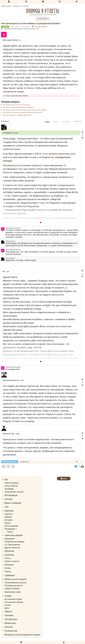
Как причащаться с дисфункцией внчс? (17, 115)
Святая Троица (11, 483)
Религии (9, 565)
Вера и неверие (13, 503)
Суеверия (10, 575)
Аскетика (9, 555)
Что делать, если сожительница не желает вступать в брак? (25, 110)
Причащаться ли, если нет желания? (16, 105)
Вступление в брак (13, 599)
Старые (47, 122)
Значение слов (12, 592)
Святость (9, 514)
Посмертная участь (14, 585)
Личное (9, 627)
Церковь (9, 511)
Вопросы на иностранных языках (22, 635)
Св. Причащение (41, 26)
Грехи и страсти (12, 561)
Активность (78, 121)
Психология (11, 631)
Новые (56, 122)
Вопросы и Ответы (42, 11)
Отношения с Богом (14, 492)
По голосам (66, 122)
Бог (6, 479)
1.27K (7, 272)
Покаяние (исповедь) (14, 542)
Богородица (11, 495)
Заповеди (9, 489)
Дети (7, 608)
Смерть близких (12, 588)
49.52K (16, 133)
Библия (8, 517)
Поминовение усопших (15, 582)
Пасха (10, 532)
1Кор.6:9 (56, 199)
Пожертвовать (42, 18)
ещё (64, 478)
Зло (7, 507)
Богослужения (11, 526)
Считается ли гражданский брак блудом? (18, 107)
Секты (8, 571)
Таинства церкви (14, 535)
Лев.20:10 (72, 192)
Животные (10, 623)
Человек (9, 615)
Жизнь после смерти (16, 579)
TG (77, 466)
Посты (8, 558)
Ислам (8, 568)
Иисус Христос (11, 486)
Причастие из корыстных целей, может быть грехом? (23, 112)
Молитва (9, 551)
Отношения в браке (14, 602)
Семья (8, 596)
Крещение (9, 539)
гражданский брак (11, 29)
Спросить (25, 462)
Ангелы (9, 499)
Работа (8, 611)
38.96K (17, 434)
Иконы (8, 523)
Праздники (10, 529)
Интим (8, 605)
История (9, 520)
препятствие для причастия (28, 29)
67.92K (22, 380)
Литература (11, 619)
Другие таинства (12, 547)
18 (20, 40)
